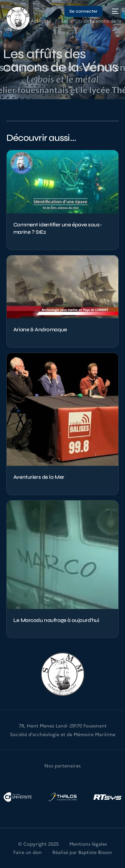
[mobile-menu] (114, 11)
